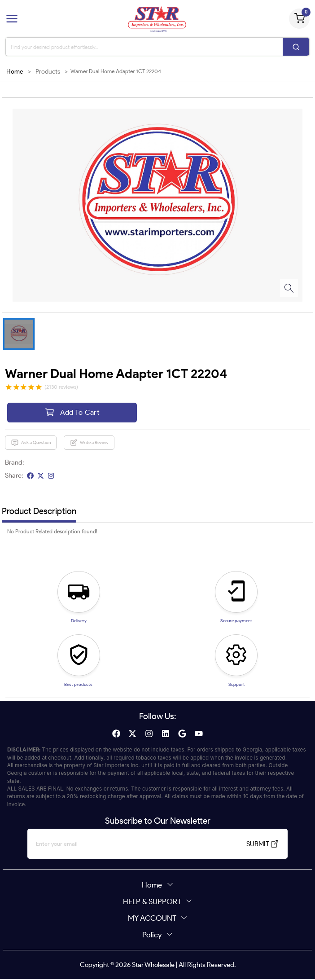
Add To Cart (72, 413)
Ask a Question (31, 444)
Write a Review (89, 444)
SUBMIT (254, 845)
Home (15, 72)
